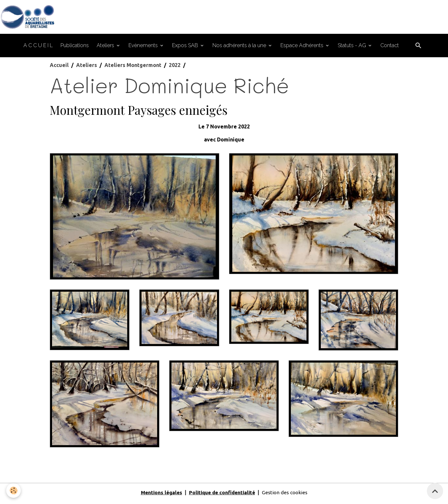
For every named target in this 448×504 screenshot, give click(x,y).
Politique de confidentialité (222, 495)
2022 (175, 68)
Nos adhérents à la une (240, 48)
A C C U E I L (38, 48)
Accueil (59, 68)
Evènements (144, 48)
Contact (390, 48)
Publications (75, 48)
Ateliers (106, 48)
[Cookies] (14, 491)
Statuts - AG (353, 48)
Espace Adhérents (303, 48)
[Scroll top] (435, 491)
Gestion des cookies (288, 495)
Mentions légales (159, 495)
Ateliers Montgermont (133, 68)
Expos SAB (186, 48)
